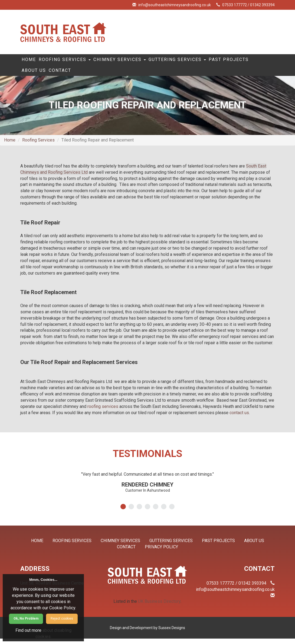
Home (32, 61)
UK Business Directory (159, 607)
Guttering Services (203, 61)
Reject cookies (62, 619)
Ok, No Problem (26, 619)
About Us (87, 75)
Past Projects (45, 75)
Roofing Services (75, 61)
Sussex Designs (172, 633)
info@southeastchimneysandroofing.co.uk (175, 5)
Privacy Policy (161, 552)
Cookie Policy (62, 608)
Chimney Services (137, 61)
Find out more (28, 630)
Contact (119, 75)
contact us (239, 418)
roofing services (103, 412)
